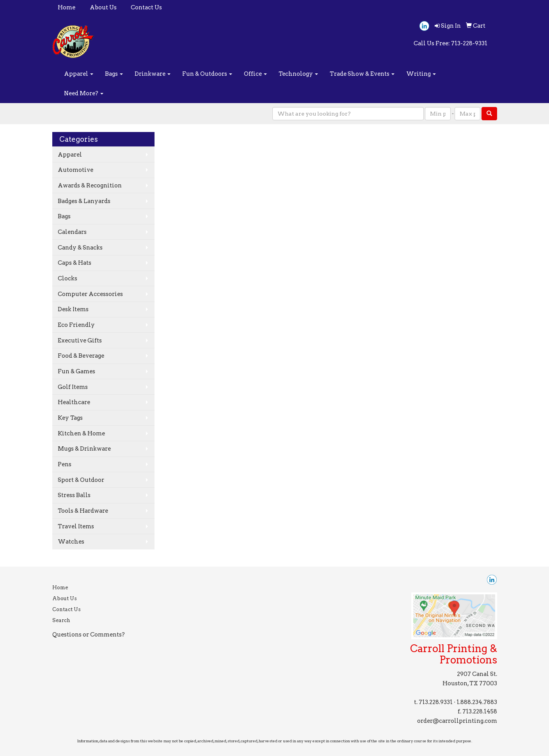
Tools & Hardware (83, 511)
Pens (65, 464)
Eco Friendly (76, 325)
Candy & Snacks (80, 248)
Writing (421, 74)
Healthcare (74, 402)
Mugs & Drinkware (84, 449)
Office (255, 74)
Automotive (76, 170)
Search (61, 620)
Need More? (84, 93)
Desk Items (73, 309)
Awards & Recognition (90, 185)
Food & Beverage (81, 356)
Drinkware (153, 74)
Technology (298, 74)
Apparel (79, 74)
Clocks (68, 278)
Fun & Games (76, 371)
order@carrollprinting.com (457, 721)
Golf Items (73, 387)
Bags (114, 74)
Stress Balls (74, 495)
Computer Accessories (90, 294)
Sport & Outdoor (81, 480)
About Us (103, 7)
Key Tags (70, 418)
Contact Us (146, 7)
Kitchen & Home (81, 433)
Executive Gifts (80, 341)
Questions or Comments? (89, 635)
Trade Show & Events (362, 74)
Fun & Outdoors (207, 74)
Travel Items (76, 526)
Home (67, 7)
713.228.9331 (436, 702)
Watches (71, 542)
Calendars (72, 232)
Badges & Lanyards (84, 201)
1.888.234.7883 (477, 702)
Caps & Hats (75, 263)
